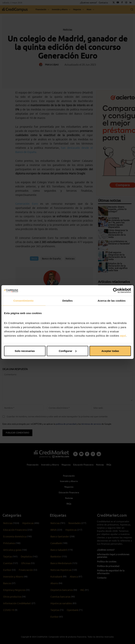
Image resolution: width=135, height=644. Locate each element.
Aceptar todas (110, 351)
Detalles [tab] (67, 301)
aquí (123, 335)
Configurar (68, 351)
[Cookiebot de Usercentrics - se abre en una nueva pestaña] (116, 291)
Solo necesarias (25, 351)
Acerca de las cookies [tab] (112, 301)
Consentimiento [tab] (23, 301)
